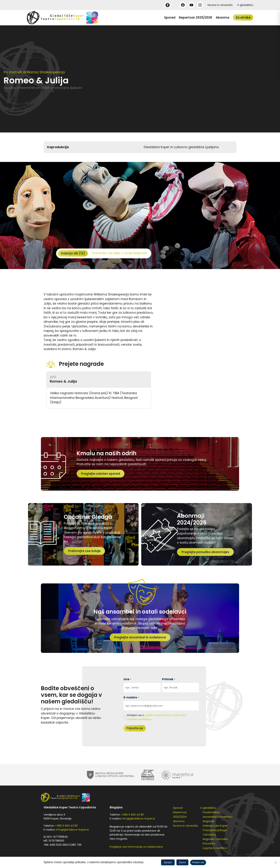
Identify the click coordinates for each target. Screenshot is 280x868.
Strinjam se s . (156, 717)
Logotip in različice (215, 848)
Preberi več (198, 862)
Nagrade (208, 821)
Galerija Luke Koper (215, 826)
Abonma (222, 17)
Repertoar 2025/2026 (196, 17)
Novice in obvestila (220, 5)
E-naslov (131, 697)
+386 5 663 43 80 (66, 826)
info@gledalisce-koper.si (72, 830)
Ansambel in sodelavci (217, 817)
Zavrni (182, 862)
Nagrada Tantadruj (215, 839)
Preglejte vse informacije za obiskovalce (136, 847)
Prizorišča (209, 843)
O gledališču (245, 5)
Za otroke (243, 17)
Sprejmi (168, 862)
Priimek (169, 679)
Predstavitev (211, 812)
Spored (170, 17)
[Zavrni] (276, 862)
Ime (127, 679)
